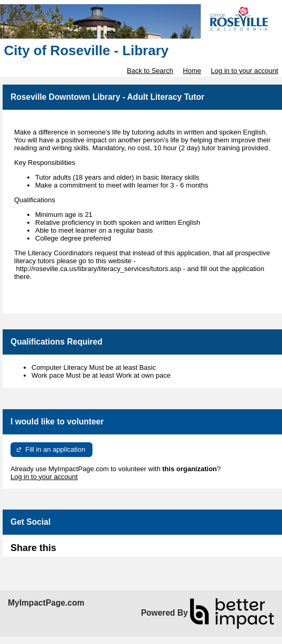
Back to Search (150, 71)
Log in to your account (245, 71)
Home (192, 71)
